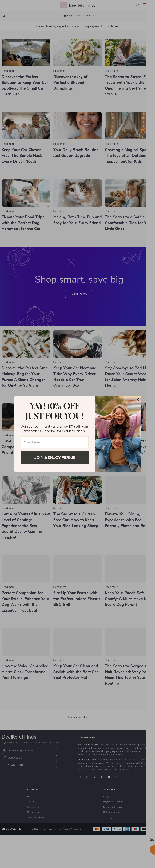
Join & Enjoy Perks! (55, 457)
